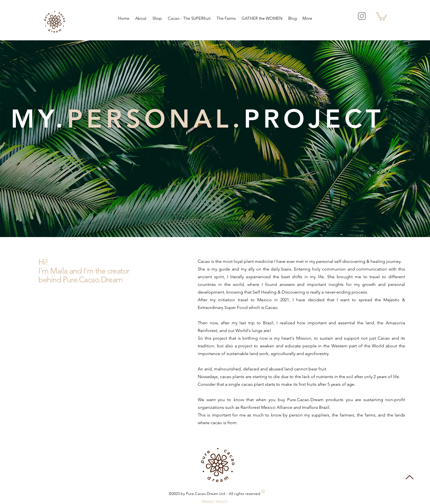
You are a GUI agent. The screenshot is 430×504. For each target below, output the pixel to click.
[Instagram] (362, 16)
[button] (381, 16)
